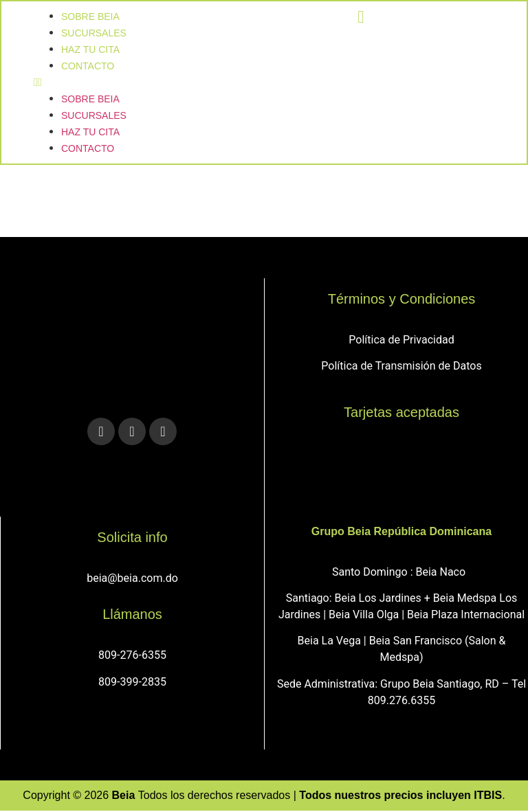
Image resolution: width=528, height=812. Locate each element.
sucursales (95, 116)
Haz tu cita (91, 133)
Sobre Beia (91, 100)
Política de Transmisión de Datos (401, 367)
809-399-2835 (132, 683)
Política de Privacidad (401, 341)
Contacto (88, 67)
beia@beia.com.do (132, 579)
